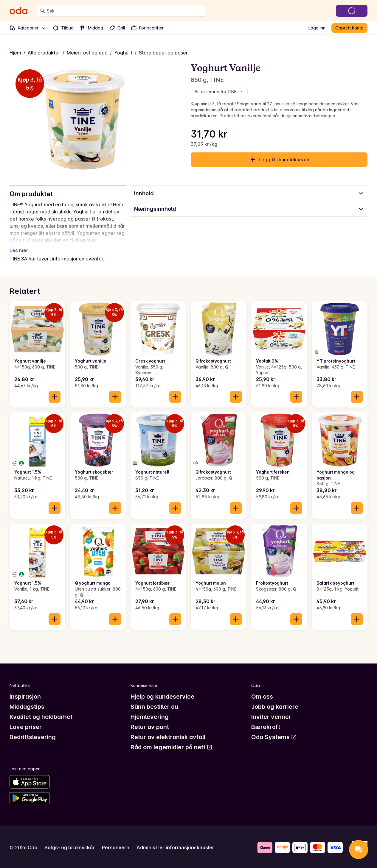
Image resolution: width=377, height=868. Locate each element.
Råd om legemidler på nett (172, 747)
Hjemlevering (150, 717)
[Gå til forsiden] (18, 11)
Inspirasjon (25, 697)
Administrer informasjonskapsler (175, 847)
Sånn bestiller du (154, 707)
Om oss (262, 697)
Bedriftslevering (33, 737)
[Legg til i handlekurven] (55, 397)
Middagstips (27, 707)
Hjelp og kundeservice (162, 697)
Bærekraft (266, 727)
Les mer (19, 250)
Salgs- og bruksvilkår (70, 847)
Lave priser (26, 727)
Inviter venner (271, 717)
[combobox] (125, 11)
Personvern (116, 847)
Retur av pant (150, 727)
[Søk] (43, 11)
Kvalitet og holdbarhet (41, 717)
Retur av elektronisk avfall (168, 737)
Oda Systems (274, 737)
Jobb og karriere (275, 707)
